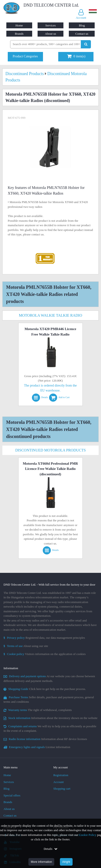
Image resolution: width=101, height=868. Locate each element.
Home (19, 25)
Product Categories (25, 56)
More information (41, 862)
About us (50, 34)
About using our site (26, 646)
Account (58, 782)
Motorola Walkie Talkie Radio (50, 315)
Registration (61, 775)
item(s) (76, 56)
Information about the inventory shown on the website (50, 718)
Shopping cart (62, 789)
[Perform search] (86, 44)
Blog (82, 25)
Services (50, 25)
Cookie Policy (88, 835)
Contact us (82, 34)
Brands (19, 34)
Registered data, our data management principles (44, 638)
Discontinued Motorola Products (50, 450)
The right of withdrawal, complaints (38, 710)
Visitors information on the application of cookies (45, 654)
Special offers (12, 795)
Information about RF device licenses (45, 739)
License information (37, 747)
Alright (66, 862)
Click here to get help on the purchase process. (45, 689)
